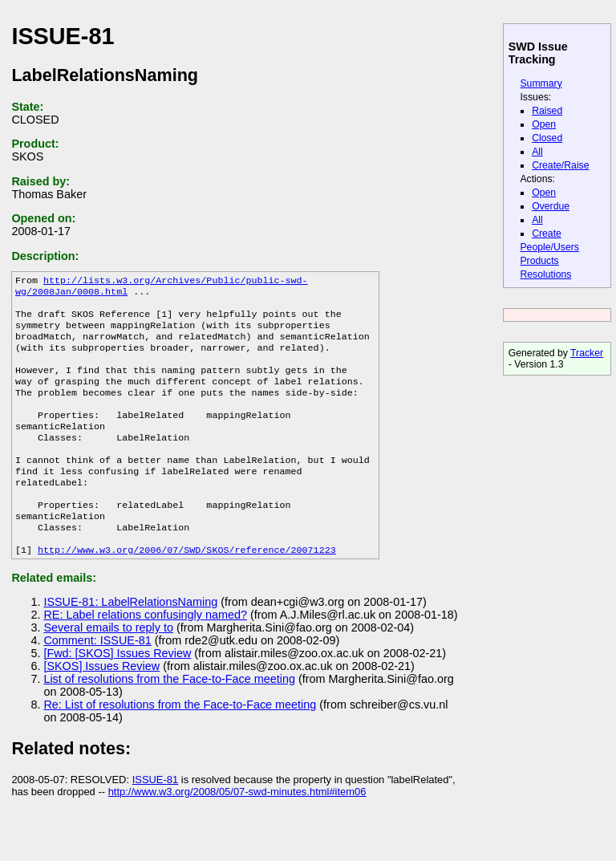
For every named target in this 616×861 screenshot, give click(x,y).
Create (547, 234)
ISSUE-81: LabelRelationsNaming (130, 642)
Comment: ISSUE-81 (97, 680)
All (537, 152)
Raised (547, 111)
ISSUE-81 (156, 820)
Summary (541, 83)
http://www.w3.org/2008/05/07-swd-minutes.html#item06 (237, 832)
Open (544, 124)
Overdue (551, 206)
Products (539, 261)
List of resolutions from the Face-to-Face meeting (169, 719)
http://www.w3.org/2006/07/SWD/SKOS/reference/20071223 (187, 590)
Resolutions (545, 274)
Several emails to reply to (108, 668)
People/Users (549, 247)
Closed (547, 138)
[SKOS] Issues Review (101, 706)
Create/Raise (560, 165)
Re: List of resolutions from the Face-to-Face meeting (180, 745)
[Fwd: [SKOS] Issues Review (117, 693)
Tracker (587, 353)
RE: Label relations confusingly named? (145, 655)
